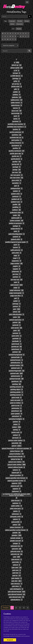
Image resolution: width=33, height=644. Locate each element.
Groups (27, 21)
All (3, 33)
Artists (12, 24)
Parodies (20, 21)
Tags (5, 21)
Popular (19, 29)
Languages (12, 21)
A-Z (13, 29)
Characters (20, 24)
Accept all (10, 640)
